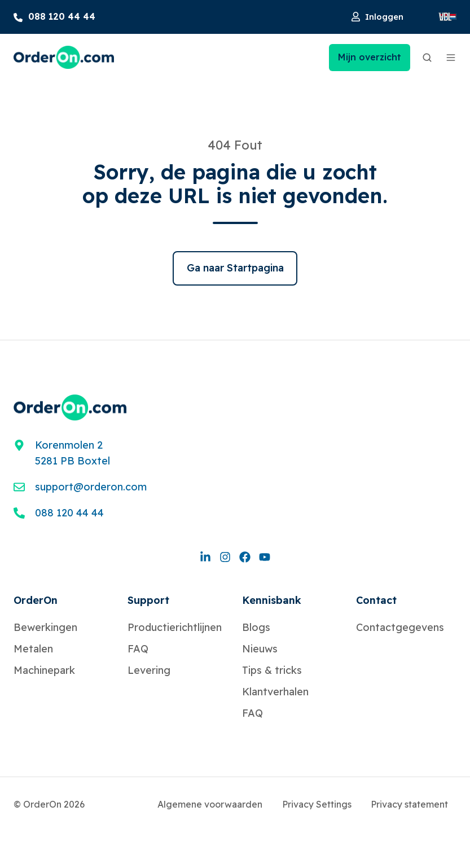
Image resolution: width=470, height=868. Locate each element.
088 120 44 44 (69, 513)
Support (148, 600)
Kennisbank (272, 600)
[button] (427, 58)
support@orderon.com (91, 487)
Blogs (256, 627)
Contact (376, 600)
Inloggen (377, 17)
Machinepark (44, 670)
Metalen (33, 649)
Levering (149, 670)
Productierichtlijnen (175, 627)
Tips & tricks (272, 670)
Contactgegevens (400, 627)
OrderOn (36, 600)
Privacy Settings (317, 804)
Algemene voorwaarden (210, 804)
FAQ (138, 649)
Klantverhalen (275, 692)
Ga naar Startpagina (235, 268)
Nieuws (260, 649)
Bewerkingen (45, 627)
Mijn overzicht (370, 57)
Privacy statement (409, 804)
